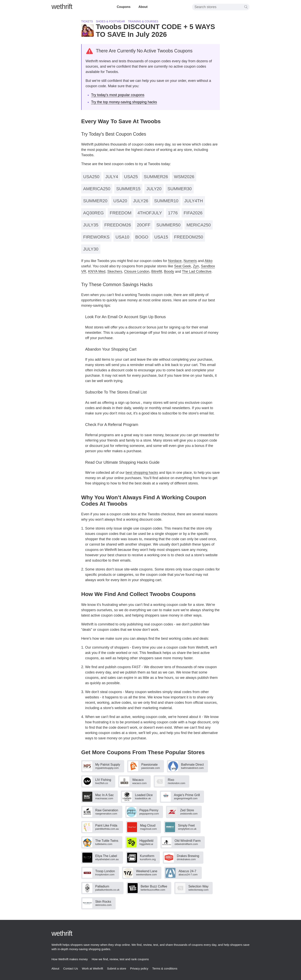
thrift (62, 6)
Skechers (115, 271)
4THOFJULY (150, 213)
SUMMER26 (156, 177)
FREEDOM (121, 213)
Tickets (87, 21)
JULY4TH (194, 201)
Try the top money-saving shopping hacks (124, 102)
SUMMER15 (128, 189)
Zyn (196, 266)
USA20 (120, 201)
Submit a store (117, 968)
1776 (173, 213)
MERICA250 (199, 225)
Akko (209, 261)
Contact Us (70, 968)
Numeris (190, 261)
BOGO (142, 237)
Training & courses (143, 21)
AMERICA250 (97, 189)
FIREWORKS (96, 237)
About (143, 7)
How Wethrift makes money (70, 959)
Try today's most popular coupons (118, 95)
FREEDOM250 (189, 237)
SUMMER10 (166, 201)
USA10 (122, 237)
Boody (169, 271)
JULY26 (141, 201)
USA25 (131, 177)
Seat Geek (182, 266)
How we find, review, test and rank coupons (120, 959)
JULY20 (154, 189)
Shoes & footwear (110, 21)
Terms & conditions (165, 968)
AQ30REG (93, 213)
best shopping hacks (142, 473)
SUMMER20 (95, 201)
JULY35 (91, 225)
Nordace (175, 261)
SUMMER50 (169, 225)
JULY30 (91, 249)
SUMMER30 (180, 189)
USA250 (91, 177)
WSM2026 (184, 177)
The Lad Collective (197, 271)
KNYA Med (97, 271)
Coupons (124, 7)
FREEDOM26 (118, 225)
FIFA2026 (193, 213)
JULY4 (112, 177)
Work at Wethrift (92, 968)
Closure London (137, 271)
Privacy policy (139, 968)
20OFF (144, 225)
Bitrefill (157, 271)
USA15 (161, 237)
